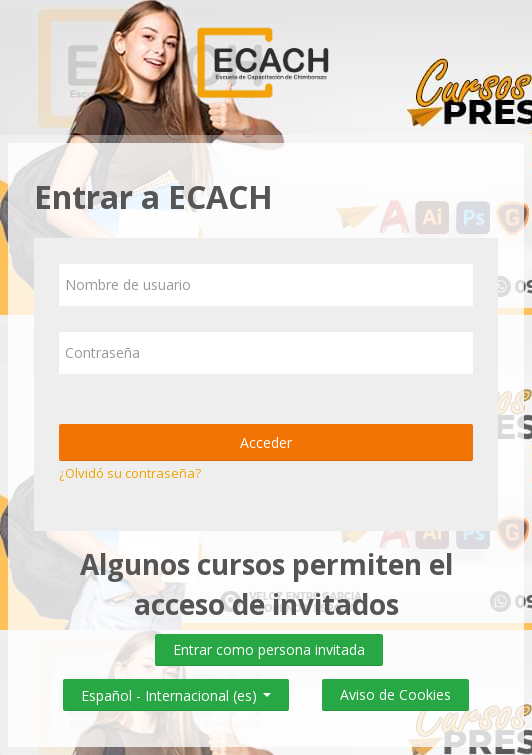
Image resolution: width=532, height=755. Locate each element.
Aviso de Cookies (395, 694)
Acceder (266, 442)
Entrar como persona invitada (269, 649)
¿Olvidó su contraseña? (130, 473)
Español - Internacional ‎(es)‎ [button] (176, 691)
